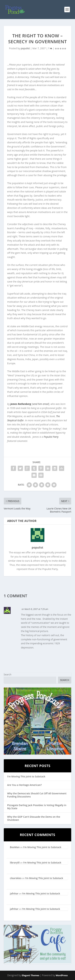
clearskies (16, 878)
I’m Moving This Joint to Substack (26, 776)
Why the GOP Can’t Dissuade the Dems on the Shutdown (34, 818)
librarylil (15, 863)
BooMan (15, 847)
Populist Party (51, 437)
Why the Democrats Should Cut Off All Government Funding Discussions (37, 795)
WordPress (62, 975)
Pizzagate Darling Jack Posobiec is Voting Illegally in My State (37, 807)
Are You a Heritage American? (25, 785)
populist (25, 48)
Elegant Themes (30, 975)
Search (8, 674)
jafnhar (14, 893)
